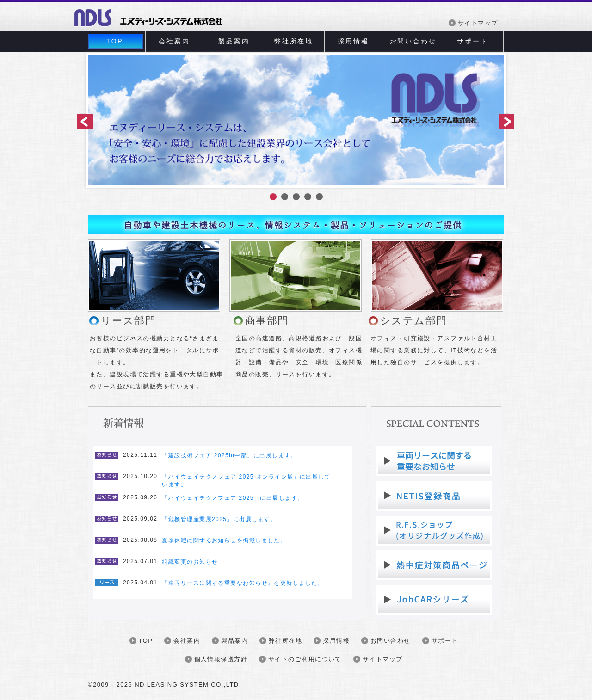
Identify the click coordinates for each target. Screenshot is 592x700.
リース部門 (128, 321)
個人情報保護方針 (221, 659)
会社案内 (174, 41)
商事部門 (267, 321)
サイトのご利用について (305, 659)
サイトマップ (478, 23)
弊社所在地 (294, 41)
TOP (115, 41)
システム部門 (414, 321)
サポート (472, 41)
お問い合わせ (413, 41)
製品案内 (234, 41)
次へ (505, 123)
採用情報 (353, 41)
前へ (86, 123)
